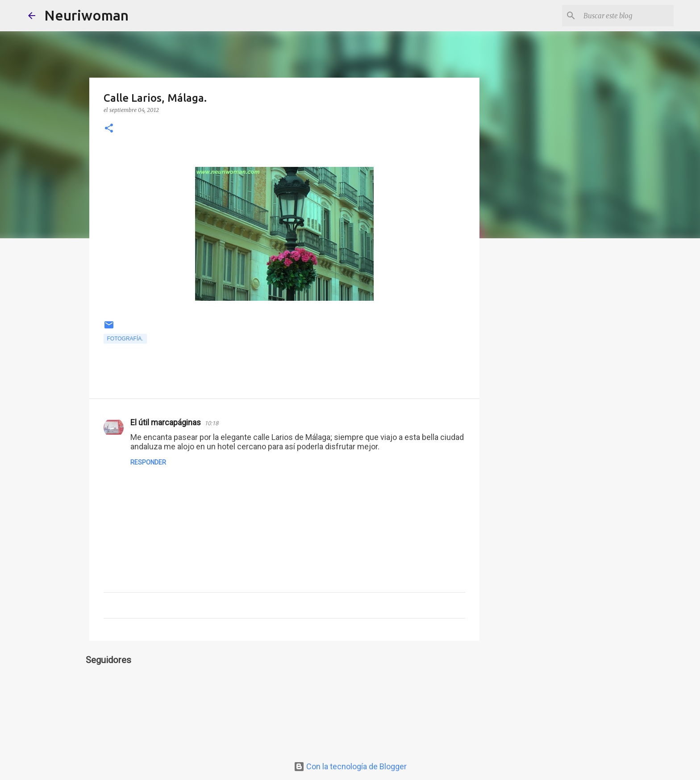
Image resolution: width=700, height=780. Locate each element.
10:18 (211, 423)
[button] (109, 129)
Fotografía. (125, 339)
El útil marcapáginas (166, 422)
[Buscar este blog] (627, 16)
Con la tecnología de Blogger (350, 766)
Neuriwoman (86, 15)
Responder (148, 462)
